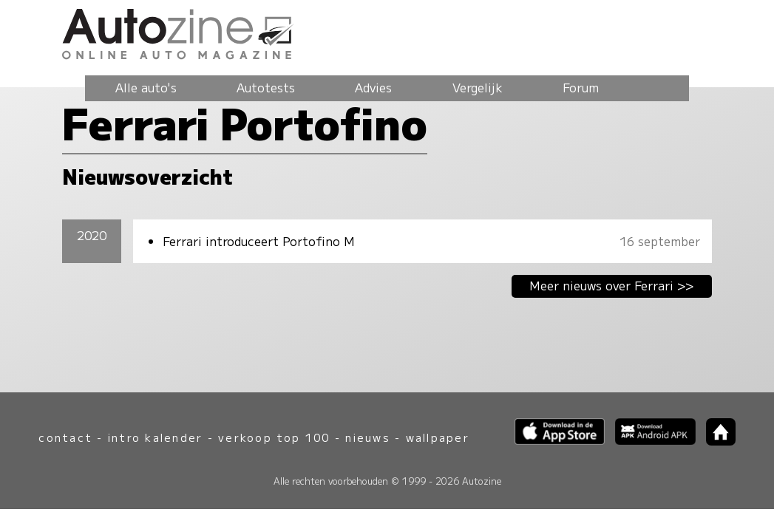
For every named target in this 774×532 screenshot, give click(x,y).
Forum (581, 87)
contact (65, 437)
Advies (373, 87)
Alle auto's (146, 87)
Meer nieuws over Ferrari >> (612, 285)
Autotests (266, 87)
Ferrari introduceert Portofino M (259, 241)
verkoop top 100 (274, 437)
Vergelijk (478, 87)
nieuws (367, 437)
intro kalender (155, 437)
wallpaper (438, 437)
